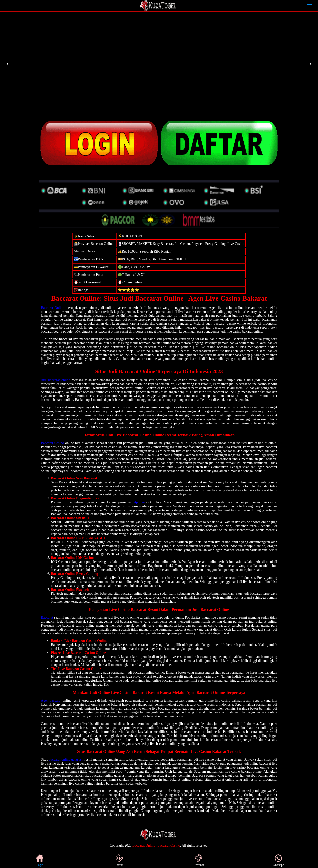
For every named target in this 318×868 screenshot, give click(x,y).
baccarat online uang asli (66, 760)
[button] (8, 64)
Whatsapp (278, 860)
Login (40, 860)
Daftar (119, 860)
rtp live (139, 502)
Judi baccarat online (56, 380)
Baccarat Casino (53, 443)
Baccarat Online (53, 308)
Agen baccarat (51, 700)
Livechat (199, 860)
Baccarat (47, 617)
